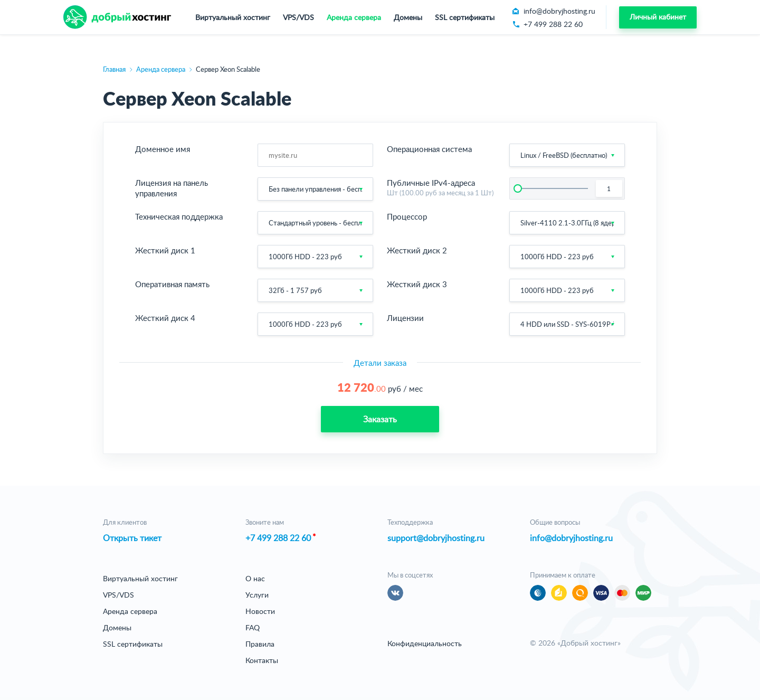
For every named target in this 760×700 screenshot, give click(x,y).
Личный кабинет (658, 17)
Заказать (380, 419)
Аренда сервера (354, 17)
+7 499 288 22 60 (278, 538)
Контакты (262, 660)
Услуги (257, 595)
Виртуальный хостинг (233, 17)
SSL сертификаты (465, 17)
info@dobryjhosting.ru (571, 538)
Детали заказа (380, 363)
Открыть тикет (132, 538)
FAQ (253, 627)
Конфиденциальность (425, 643)
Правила (260, 644)
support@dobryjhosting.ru (436, 538)
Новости (260, 611)
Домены (408, 17)
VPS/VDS (298, 17)
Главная (114, 69)
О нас (255, 578)
